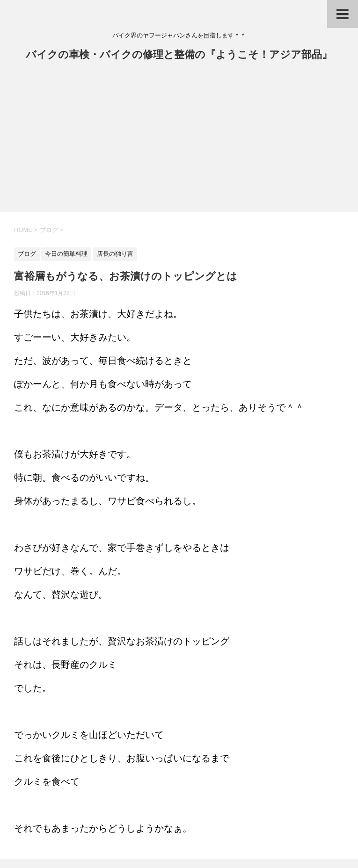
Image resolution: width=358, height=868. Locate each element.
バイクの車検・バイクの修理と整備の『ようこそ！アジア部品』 (179, 55)
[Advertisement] (179, 142)
